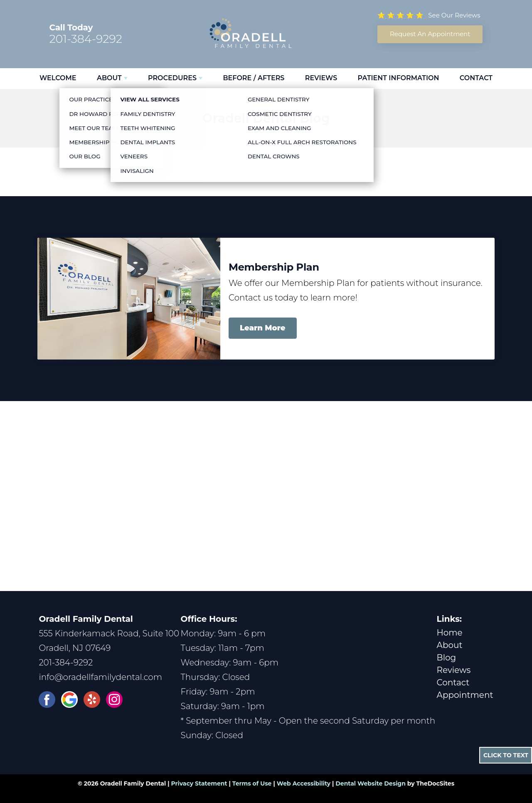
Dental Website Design (371, 783)
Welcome (58, 78)
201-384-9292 (85, 39)
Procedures (172, 78)
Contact (476, 78)
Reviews (321, 78)
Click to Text (506, 755)
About (109, 78)
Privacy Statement (199, 783)
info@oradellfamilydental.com (100, 677)
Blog (447, 658)
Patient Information (399, 78)
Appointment (465, 695)
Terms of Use (252, 783)
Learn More (263, 328)
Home (450, 633)
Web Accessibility (304, 783)
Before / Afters (254, 78)
